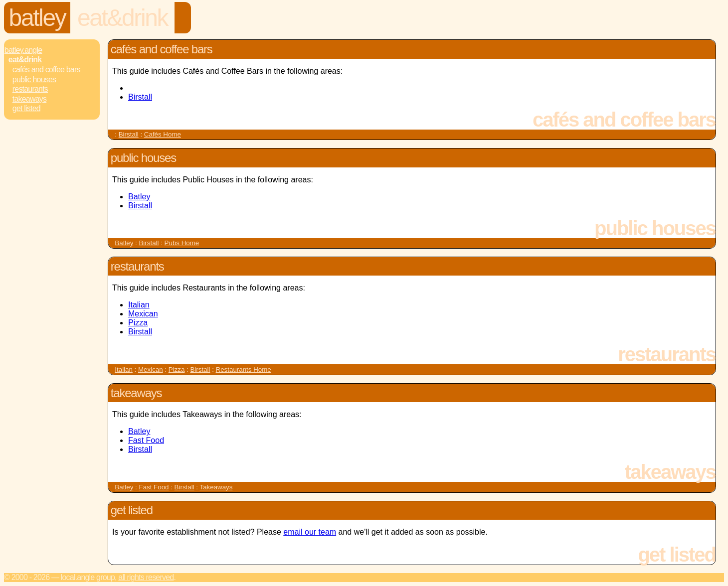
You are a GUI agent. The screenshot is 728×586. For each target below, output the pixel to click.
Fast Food (146, 440)
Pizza (138, 323)
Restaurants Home (244, 369)
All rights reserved (146, 577)
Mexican (143, 314)
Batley (37, 18)
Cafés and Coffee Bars (46, 70)
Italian (139, 305)
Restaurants (30, 89)
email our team (310, 532)
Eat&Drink (122, 18)
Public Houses (34, 79)
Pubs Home (182, 243)
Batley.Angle (23, 50)
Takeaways (29, 99)
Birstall (140, 97)
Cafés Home (163, 134)
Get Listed (26, 108)
